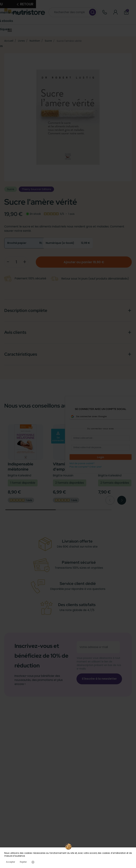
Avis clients (15, 332)
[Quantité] (16, 262)
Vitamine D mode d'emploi (69, 467)
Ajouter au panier (84, 262)
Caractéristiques (21, 354)
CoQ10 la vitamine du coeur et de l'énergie (115, 469)
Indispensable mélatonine (21, 467)
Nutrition (35, 41)
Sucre (48, 41)
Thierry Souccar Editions (36, 189)
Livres (21, 41)
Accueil (9, 41)
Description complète (26, 310)
